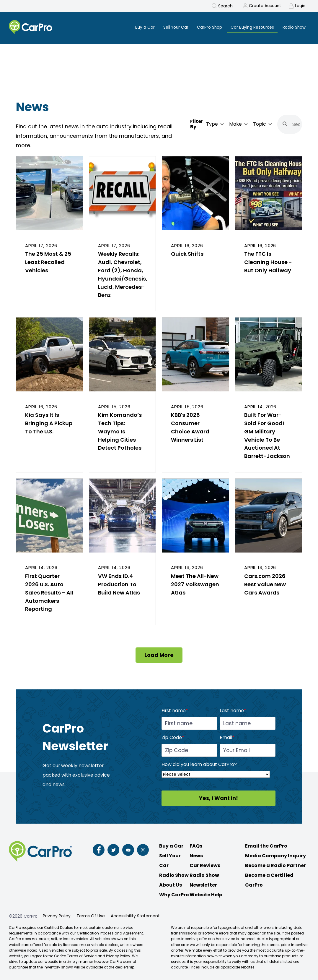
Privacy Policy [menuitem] (57, 916)
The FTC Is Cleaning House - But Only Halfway (268, 262)
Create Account (264, 6)
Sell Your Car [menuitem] (172, 27)
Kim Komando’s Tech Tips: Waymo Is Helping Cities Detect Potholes (120, 432)
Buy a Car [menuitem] (140, 27)
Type (212, 124)
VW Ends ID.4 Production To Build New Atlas (119, 585)
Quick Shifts (187, 254)
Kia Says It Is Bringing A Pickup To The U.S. (49, 423)
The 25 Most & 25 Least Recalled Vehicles (48, 262)
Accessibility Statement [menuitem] (135, 916)
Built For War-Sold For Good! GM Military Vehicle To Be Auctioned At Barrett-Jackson (267, 436)
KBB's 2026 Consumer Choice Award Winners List (190, 428)
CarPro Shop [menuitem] (207, 27)
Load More (159, 655)
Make (235, 124)
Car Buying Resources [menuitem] (251, 27)
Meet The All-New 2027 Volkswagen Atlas (195, 585)
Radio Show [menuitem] (294, 27)
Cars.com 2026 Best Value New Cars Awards (265, 585)
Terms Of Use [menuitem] (91, 916)
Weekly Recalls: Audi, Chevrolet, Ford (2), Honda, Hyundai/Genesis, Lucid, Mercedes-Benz (123, 275)
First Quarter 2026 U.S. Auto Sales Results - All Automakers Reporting (49, 593)
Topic (260, 124)
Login (300, 6)
